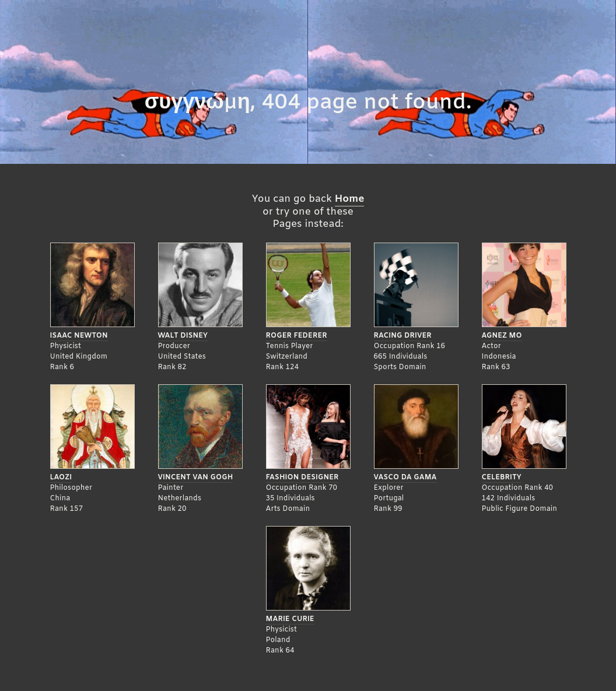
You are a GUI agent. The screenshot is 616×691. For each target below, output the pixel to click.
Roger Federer (297, 336)
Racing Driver (403, 336)
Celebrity (502, 478)
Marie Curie (290, 619)
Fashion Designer (302, 478)
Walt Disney (183, 336)
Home (350, 199)
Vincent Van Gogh (196, 478)
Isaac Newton (79, 336)
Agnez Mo (502, 336)
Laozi (61, 478)
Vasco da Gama (405, 478)
